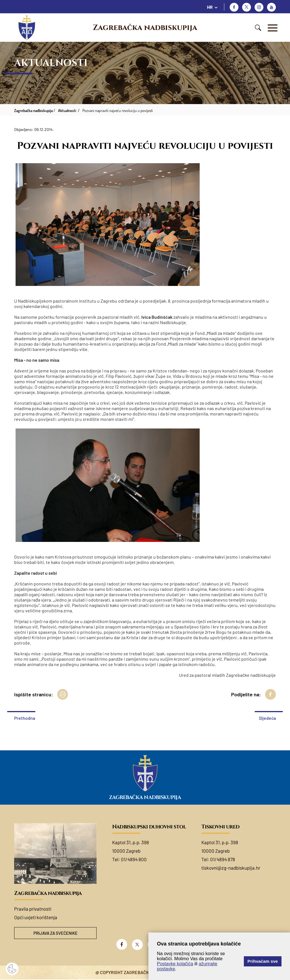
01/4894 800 (134, 859)
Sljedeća (267, 718)
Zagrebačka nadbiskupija (145, 28)
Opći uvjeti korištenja (36, 917)
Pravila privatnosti (33, 909)
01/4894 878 (223, 859)
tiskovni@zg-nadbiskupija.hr (231, 868)
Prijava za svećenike (56, 933)
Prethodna (25, 718)
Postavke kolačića (175, 964)
